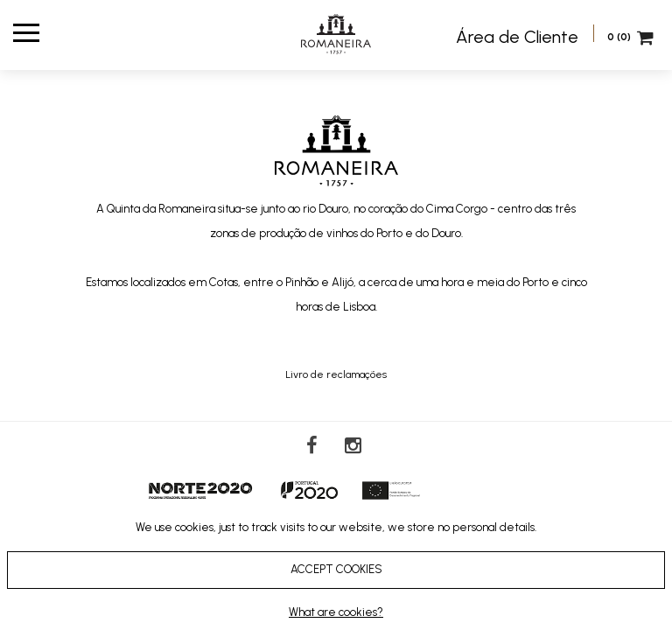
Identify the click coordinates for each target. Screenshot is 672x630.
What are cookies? (336, 612)
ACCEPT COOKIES (336, 569)
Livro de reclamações (336, 374)
